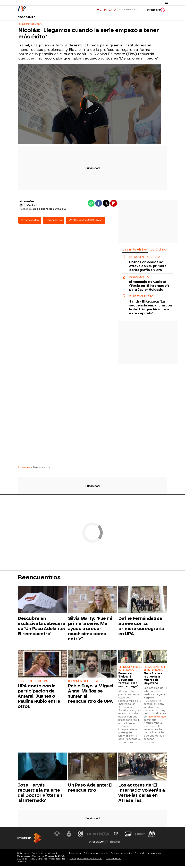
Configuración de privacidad (86, 860)
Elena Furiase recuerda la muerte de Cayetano (153, 680)
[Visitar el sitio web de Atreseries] (116, 836)
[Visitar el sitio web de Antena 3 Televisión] (57, 836)
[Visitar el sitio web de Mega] (104, 836)
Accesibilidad (113, 860)
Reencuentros (39, 579)
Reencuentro (139, 278)
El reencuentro (30, 222)
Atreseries (24, 469)
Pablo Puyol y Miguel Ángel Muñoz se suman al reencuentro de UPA (91, 695)
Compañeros (54, 222)
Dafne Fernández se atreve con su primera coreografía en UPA (148, 268)
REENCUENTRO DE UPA (145, 259)
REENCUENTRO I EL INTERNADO (154, 670)
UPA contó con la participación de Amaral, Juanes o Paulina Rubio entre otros (39, 698)
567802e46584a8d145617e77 (86, 222)
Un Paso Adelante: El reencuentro (90, 789)
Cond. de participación (148, 855)
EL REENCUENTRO (141, 298)
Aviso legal (75, 855)
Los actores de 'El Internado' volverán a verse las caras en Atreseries (142, 794)
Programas (27, 19)
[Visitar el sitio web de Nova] (92, 836)
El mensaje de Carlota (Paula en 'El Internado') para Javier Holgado (149, 287)
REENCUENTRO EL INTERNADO (130, 670)
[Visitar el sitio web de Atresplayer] (98, 844)
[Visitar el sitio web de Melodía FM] (152, 836)
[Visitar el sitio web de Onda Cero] (128, 836)
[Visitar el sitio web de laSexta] (69, 836)
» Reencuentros (40, 469)
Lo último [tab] (158, 251)
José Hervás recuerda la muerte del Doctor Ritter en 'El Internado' (40, 794)
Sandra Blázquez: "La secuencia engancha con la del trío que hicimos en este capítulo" (151, 309)
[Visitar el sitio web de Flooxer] (115, 844)
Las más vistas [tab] (135, 251)
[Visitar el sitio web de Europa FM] (140, 836)
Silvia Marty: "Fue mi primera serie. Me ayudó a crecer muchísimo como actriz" (90, 630)
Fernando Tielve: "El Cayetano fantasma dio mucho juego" (128, 682)
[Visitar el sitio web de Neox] (81, 836)
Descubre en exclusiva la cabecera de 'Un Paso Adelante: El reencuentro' (41, 628)
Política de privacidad (96, 855)
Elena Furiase (157, 718)
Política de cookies (122, 855)
